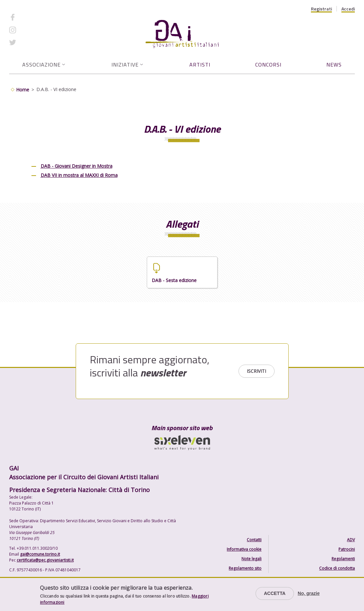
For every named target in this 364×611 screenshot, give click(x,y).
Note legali (251, 559)
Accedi (348, 9)
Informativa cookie (244, 549)
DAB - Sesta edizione (174, 280)
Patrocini (347, 549)
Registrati (321, 9)
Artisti (200, 65)
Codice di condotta (337, 568)
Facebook (30, 17)
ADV (351, 540)
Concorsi (268, 65)
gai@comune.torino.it (40, 554)
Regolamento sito (245, 568)
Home (23, 90)
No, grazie (309, 593)
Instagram (31, 30)
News (334, 65)
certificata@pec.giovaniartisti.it (45, 560)
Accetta (275, 593)
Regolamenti (343, 559)
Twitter (28, 42)
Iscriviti (256, 371)
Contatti (254, 540)
